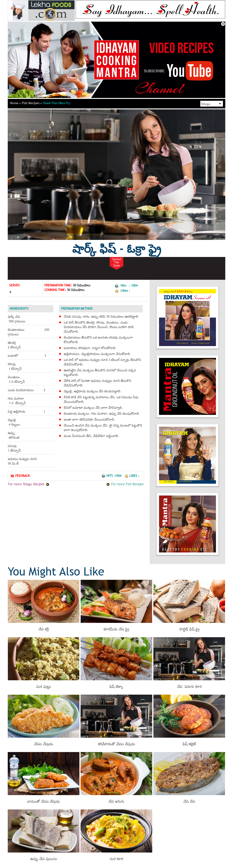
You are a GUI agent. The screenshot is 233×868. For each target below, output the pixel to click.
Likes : (132, 476)
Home (15, 103)
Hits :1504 (112, 476)
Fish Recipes (32, 103)
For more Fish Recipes (125, 484)
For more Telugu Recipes (29, 484)
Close (223, 24)
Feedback (20, 476)
